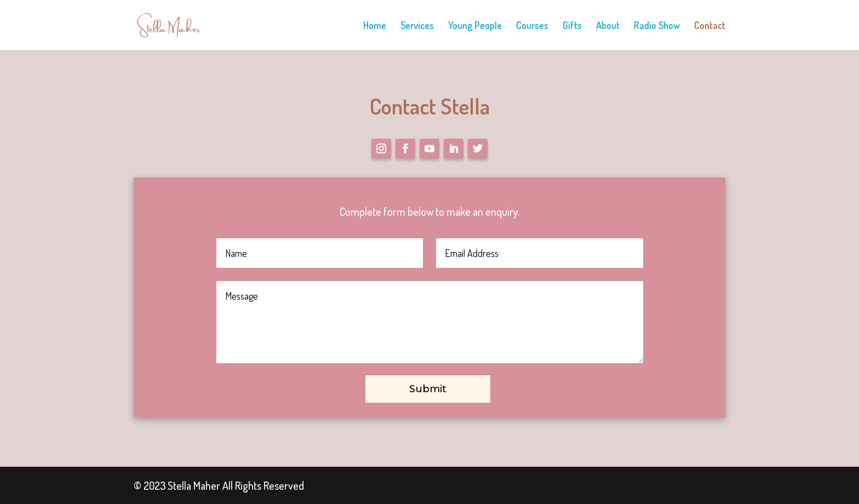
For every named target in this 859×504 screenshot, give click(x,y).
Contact (710, 26)
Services (417, 26)
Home (375, 26)
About (608, 26)
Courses (532, 26)
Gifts (572, 26)
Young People (475, 26)
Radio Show (657, 26)
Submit (428, 389)
